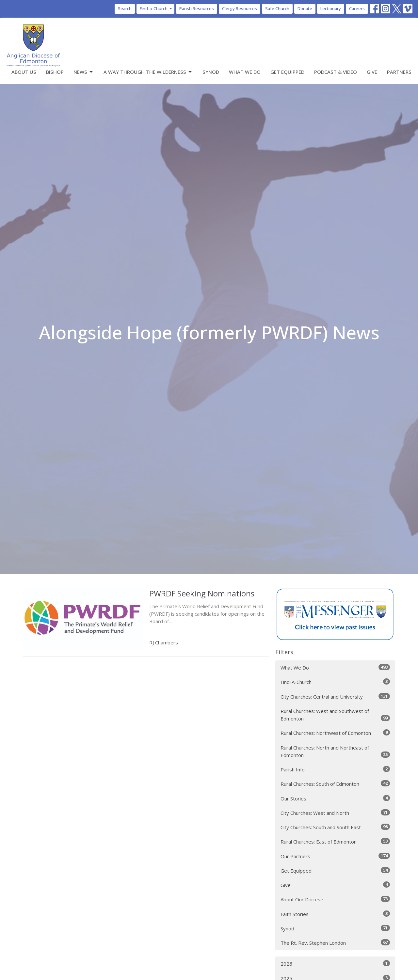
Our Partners (335, 856)
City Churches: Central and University (335, 696)
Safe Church (277, 8)
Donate (305, 8)
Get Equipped (287, 72)
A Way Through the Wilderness (148, 72)
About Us (24, 72)
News (84, 72)
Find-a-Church (156, 8)
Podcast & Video (336, 72)
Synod (211, 72)
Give (372, 72)
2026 (335, 964)
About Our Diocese (335, 899)
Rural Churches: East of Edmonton (335, 841)
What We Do (245, 72)
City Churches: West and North (335, 813)
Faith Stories (335, 914)
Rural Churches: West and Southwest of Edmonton (335, 715)
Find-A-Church (335, 682)
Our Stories (335, 798)
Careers (357, 8)
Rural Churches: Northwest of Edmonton (335, 733)
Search (125, 8)
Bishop (55, 72)
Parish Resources (197, 8)
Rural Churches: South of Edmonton (335, 784)
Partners (399, 72)
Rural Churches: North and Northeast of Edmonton (335, 751)
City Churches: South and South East (335, 827)
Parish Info (335, 769)
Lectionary (331, 8)
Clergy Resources (240, 8)
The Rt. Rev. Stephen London (335, 943)
